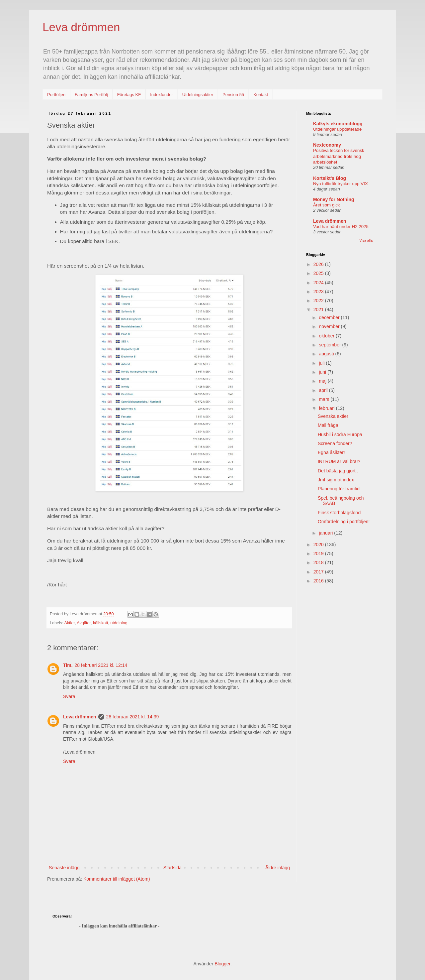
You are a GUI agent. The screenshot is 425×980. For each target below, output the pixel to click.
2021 (319, 309)
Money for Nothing (334, 199)
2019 (319, 553)
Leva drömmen (81, 27)
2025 (319, 273)
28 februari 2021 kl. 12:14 (101, 665)
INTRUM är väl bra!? (339, 461)
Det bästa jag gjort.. (338, 471)
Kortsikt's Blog (330, 178)
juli (322, 363)
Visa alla (366, 240)
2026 (319, 264)
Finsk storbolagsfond (339, 513)
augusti (327, 354)
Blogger (222, 964)
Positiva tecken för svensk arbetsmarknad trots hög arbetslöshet (339, 156)
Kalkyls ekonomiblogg (338, 124)
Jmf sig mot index (336, 480)
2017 (319, 572)
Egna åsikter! (331, 452)
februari (327, 408)
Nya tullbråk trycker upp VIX (340, 184)
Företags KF (129, 95)
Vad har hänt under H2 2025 (341, 227)
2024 (319, 283)
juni (323, 372)
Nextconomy (327, 145)
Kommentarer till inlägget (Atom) (117, 879)
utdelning (119, 623)
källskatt (101, 623)
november (330, 326)
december (330, 317)
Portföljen (56, 95)
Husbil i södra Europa (340, 434)
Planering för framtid (339, 489)
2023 (319, 292)
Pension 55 (233, 95)
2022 (319, 301)
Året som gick (327, 205)
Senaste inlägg (64, 868)
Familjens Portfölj (91, 95)
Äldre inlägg (278, 868)
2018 (319, 562)
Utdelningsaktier (198, 95)
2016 (319, 581)
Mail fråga (328, 425)
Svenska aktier (333, 416)
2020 (319, 545)
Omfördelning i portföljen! (344, 522)
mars (325, 399)
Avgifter (84, 623)
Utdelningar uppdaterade (337, 129)
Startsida (172, 868)
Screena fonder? (335, 443)
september (330, 345)
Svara (69, 696)
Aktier (69, 623)
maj (323, 381)
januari (326, 533)
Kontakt (261, 95)
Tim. (68, 665)
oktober (327, 336)
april (324, 390)
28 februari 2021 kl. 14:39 (133, 717)
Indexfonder (162, 95)
